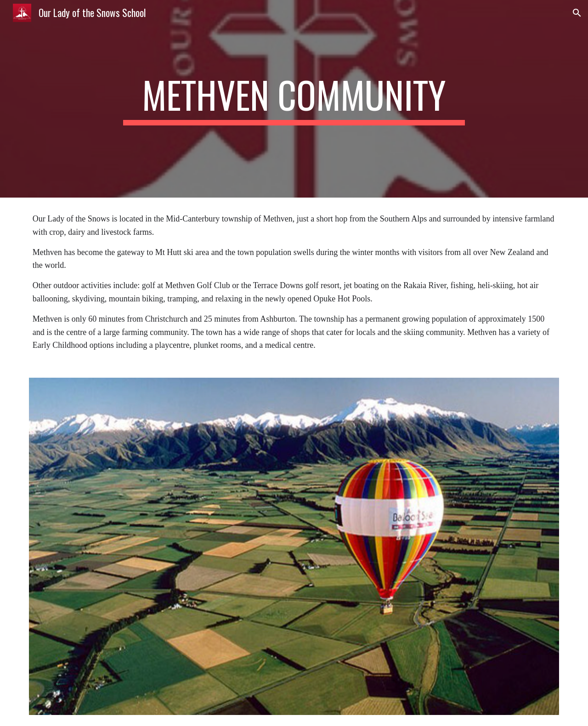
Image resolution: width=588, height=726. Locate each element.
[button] (577, 13)
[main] (294, 99)
